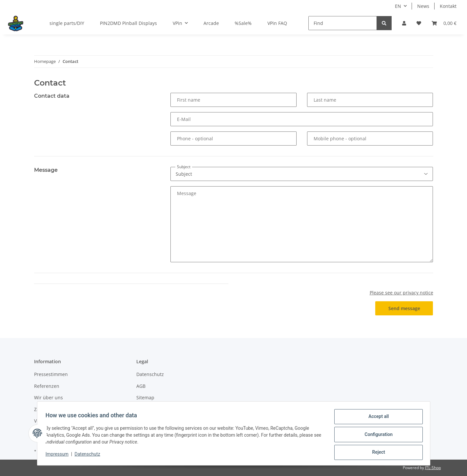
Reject (377, 453)
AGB (141, 386)
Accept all (376, 419)
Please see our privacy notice (401, 293)
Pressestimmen (51, 374)
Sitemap (145, 397)
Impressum (59, 456)
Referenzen (47, 386)
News (423, 6)
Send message (404, 308)
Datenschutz (150, 374)
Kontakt (448, 6)
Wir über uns (49, 397)
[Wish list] (419, 23)
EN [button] (398, 6)
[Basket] (444, 23)
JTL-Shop (433, 468)
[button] (404, 23)
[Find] (343, 23)
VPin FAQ (277, 23)
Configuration (376, 436)
